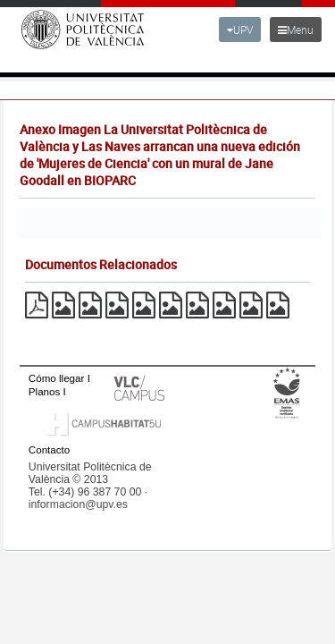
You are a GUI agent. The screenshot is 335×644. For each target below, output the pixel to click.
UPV (240, 30)
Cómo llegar (57, 378)
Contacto (49, 449)
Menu (296, 30)
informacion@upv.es (78, 504)
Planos (45, 391)
